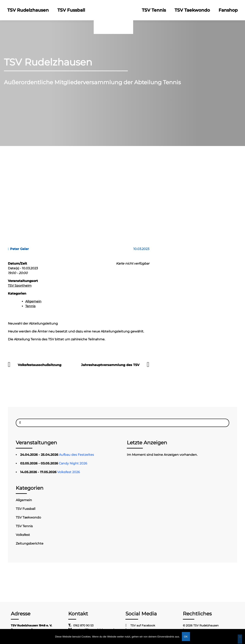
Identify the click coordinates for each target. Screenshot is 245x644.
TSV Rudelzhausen (28, 10)
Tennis (30, 306)
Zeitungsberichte (30, 543)
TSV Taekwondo (192, 10)
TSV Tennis (154, 10)
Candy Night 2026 (73, 463)
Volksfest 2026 (69, 472)
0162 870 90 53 (83, 625)
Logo (113, 10)
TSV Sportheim (20, 286)
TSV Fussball (71, 10)
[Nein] (240, 639)
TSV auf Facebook (143, 625)
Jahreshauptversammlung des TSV (110, 365)
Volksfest (23, 535)
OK (186, 637)
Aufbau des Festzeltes (76, 455)
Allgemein (33, 301)
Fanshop (228, 10)
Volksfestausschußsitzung (40, 365)
